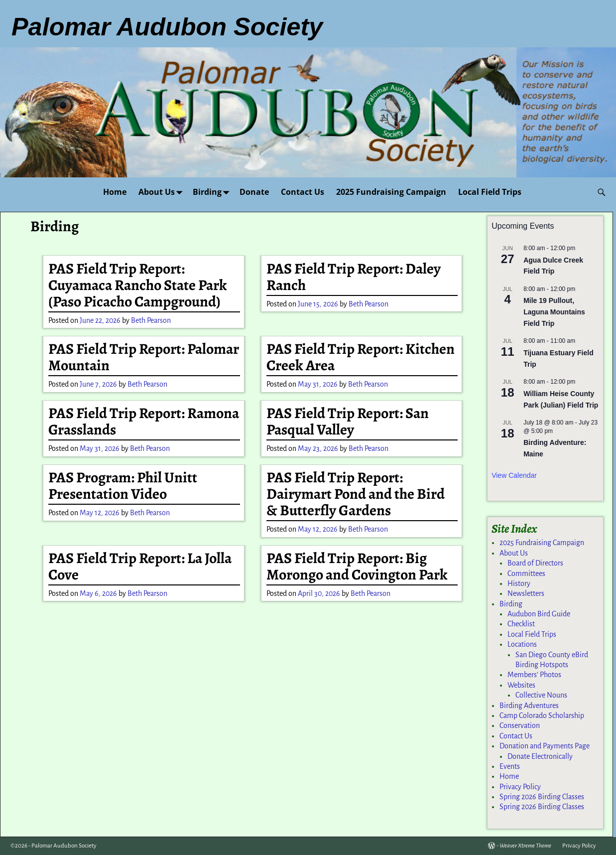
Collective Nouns (541, 695)
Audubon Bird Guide (539, 614)
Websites (521, 685)
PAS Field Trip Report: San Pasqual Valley (348, 421)
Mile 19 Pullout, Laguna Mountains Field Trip (554, 312)
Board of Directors (535, 563)
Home (115, 192)
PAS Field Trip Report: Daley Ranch (354, 277)
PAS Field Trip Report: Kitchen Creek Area (361, 357)
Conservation (520, 725)
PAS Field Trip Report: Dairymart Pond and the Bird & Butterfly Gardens (356, 494)
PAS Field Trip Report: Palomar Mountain (144, 357)
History (519, 583)
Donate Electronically (540, 756)
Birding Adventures (529, 706)
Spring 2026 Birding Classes (542, 797)
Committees (526, 573)
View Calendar (514, 475)
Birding (213, 192)
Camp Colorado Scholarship (542, 715)
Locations (522, 644)
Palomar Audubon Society (64, 846)
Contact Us (303, 192)
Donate (254, 192)
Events (510, 766)
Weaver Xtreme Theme (525, 846)
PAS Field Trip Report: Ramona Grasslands (144, 421)
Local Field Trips (490, 192)
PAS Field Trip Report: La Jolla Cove (140, 566)
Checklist (521, 624)
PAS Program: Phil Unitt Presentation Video (123, 486)
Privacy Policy (520, 787)
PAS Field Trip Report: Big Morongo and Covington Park (357, 566)
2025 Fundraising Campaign (391, 192)
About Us (163, 192)
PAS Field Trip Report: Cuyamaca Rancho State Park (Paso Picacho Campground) (138, 285)
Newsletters (526, 593)
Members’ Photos (534, 675)
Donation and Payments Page (545, 746)
